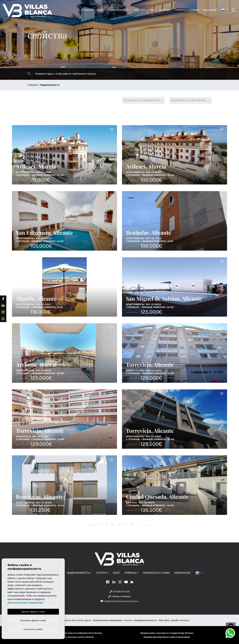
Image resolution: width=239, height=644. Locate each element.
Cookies (128, 620)
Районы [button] (164, 10)
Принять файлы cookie (33, 611)
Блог (152, 10)
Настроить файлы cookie (33, 620)
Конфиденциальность (146, 620)
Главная (88, 10)
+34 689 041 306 (120, 592)
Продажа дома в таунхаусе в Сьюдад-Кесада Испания (167, 633)
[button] (224, 10)
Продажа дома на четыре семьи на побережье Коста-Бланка (72, 633)
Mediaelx (185, 620)
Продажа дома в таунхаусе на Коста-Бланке (72, 637)
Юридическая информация (108, 620)
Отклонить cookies (33, 629)
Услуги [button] (139, 10)
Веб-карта (164, 620)
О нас (101, 10)
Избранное (210, 10)
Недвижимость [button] (118, 10)
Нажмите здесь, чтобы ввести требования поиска (61, 74)
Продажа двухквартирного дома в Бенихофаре (167, 637)
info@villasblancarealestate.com (119, 601)
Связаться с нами (187, 10)
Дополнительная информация (25, 602)
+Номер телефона (119, 596)
